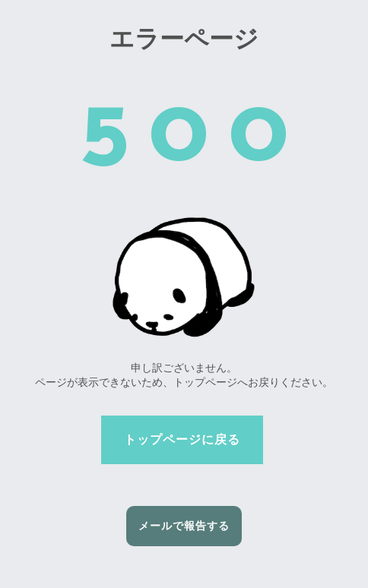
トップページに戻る (182, 439)
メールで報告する (184, 526)
